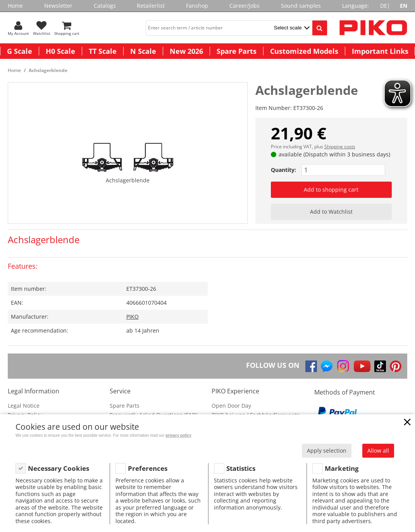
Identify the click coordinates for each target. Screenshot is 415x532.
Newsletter (58, 6)
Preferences (148, 468)
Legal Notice (24, 406)
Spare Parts (237, 51)
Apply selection (327, 450)
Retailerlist (151, 6)
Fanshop (197, 6)
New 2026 (186, 51)
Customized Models (304, 51)
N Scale (143, 51)
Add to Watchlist (331, 212)
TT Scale (103, 51)
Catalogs (105, 6)
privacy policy (178, 435)
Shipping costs (340, 147)
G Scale (20, 51)
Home (15, 6)
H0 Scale (60, 51)
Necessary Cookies (59, 468)
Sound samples (301, 6)
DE (384, 6)
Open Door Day (231, 406)
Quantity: (283, 170)
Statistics (241, 468)
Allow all (378, 450)
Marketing (342, 468)
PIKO (133, 317)
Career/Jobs (245, 6)
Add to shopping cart (331, 190)
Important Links (380, 51)
